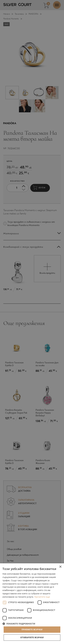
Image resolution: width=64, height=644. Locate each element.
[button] (32, 624)
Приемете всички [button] (32, 630)
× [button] (60, 567)
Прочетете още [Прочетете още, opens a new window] (42, 597)
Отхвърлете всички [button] (32, 637)
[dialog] (32, 322)
